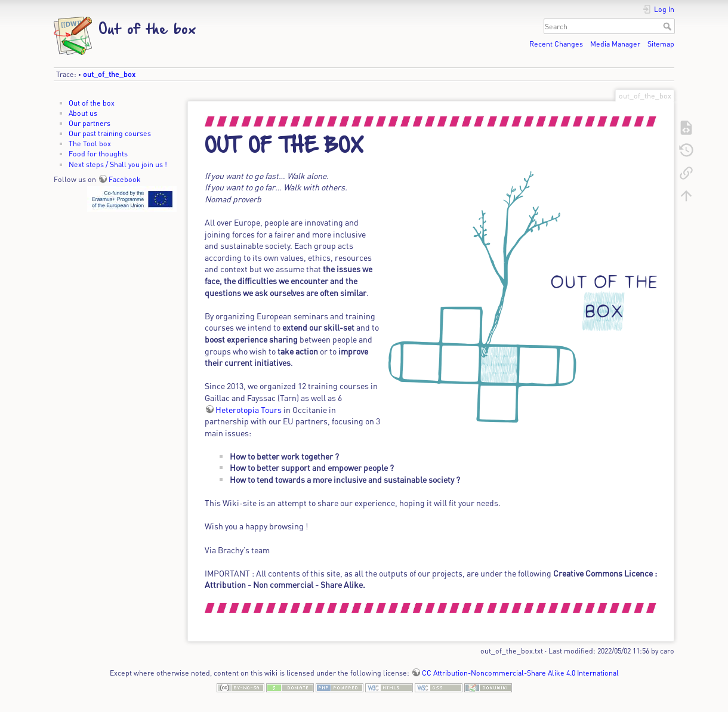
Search (669, 26)
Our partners (90, 123)
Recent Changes (556, 44)
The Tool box (90, 143)
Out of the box (92, 103)
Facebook (125, 179)
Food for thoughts (98, 153)
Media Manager (615, 44)
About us (83, 113)
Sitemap (661, 44)
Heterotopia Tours (249, 409)
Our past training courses (110, 133)
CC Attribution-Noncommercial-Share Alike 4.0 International (520, 673)
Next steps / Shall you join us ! (118, 164)
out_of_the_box (109, 74)
